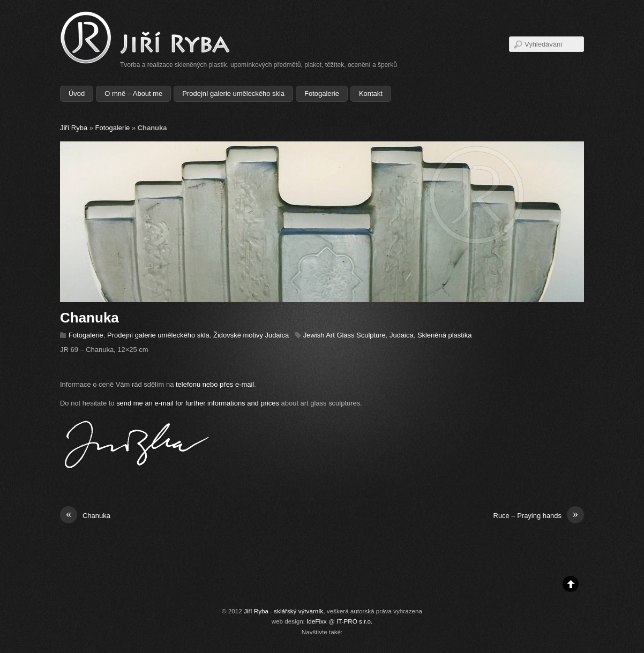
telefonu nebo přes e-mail (215, 384)
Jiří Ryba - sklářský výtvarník (283, 611)
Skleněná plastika (445, 335)
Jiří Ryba (74, 128)
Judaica (402, 335)
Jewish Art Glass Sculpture (345, 335)
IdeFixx (317, 621)
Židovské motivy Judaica (251, 335)
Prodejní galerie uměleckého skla (233, 93)
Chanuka (85, 516)
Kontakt (371, 93)
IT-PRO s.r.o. (354, 621)
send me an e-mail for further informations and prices (198, 403)
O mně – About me (133, 93)
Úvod (77, 93)
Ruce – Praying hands (539, 516)
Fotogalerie (322, 93)
